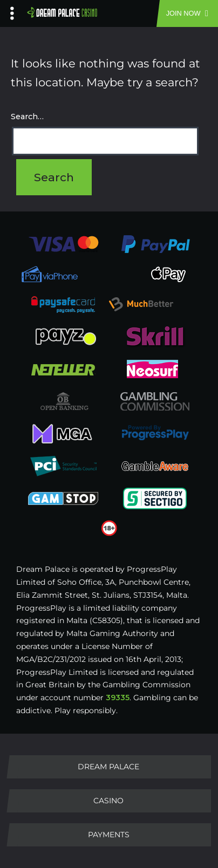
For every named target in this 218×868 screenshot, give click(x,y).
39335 (118, 698)
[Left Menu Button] (12, 11)
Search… (27, 117)
